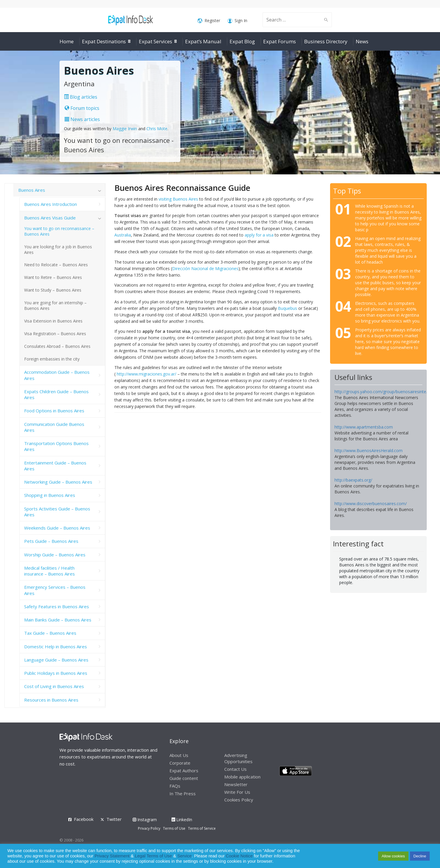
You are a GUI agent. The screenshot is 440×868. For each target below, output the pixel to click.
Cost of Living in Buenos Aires (54, 686)
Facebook (84, 819)
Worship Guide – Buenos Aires (55, 555)
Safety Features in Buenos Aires (57, 606)
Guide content (184, 778)
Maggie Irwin (125, 129)
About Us (179, 755)
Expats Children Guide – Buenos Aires (56, 394)
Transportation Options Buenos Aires (56, 446)
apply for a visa (259, 235)
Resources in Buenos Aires (51, 700)
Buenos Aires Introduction (51, 204)
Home (67, 41)
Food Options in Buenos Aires (54, 411)
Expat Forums (280, 41)
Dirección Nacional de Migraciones (205, 268)
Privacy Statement (112, 856)
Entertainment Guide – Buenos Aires (55, 466)
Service (185, 856)
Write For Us (237, 792)
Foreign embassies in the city (52, 359)
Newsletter (236, 784)
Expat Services (155, 41)
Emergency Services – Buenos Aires (55, 590)
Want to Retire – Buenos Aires (53, 277)
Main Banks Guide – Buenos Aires (58, 620)
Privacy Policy (149, 828)
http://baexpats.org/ (353, 480)
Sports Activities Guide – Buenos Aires (57, 512)
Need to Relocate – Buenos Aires (56, 265)
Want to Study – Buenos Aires (53, 290)
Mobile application (242, 777)
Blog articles (81, 97)
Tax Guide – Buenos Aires (50, 633)
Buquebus (287, 308)
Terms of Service (202, 828)
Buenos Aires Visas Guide (50, 218)
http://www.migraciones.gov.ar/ (146, 374)
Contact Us (235, 769)
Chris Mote (157, 129)
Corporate (180, 763)
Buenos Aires (32, 190)
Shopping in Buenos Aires (50, 495)
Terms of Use (174, 828)
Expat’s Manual (203, 41)
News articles (82, 119)
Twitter (114, 819)
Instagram (145, 820)
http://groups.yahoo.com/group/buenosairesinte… (382, 392)
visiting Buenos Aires (178, 199)
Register (209, 21)
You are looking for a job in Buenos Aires (58, 249)
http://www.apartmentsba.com (364, 427)
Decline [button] (420, 856)
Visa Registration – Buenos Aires (55, 334)
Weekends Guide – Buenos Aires (57, 528)
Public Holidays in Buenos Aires (56, 673)
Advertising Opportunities (238, 758)
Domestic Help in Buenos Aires (56, 647)
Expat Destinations (104, 41)
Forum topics (82, 108)
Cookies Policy (239, 800)
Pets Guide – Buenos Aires (51, 541)
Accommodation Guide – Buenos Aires (57, 375)
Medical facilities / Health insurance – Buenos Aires (50, 571)
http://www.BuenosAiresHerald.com (369, 450)
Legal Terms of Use (154, 856)
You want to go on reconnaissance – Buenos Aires (59, 231)
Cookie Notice (239, 856)
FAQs (175, 786)
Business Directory (326, 41)
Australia (123, 235)
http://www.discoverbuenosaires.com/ (371, 504)
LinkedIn (182, 820)
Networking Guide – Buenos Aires (58, 482)
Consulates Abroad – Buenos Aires (57, 346)
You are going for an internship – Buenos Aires (55, 305)
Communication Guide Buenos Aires (54, 427)
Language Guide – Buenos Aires (56, 660)
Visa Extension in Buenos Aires (53, 321)
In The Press (183, 793)
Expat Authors (184, 771)
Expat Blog (242, 41)
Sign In (237, 21)
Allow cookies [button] (393, 856)
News (362, 41)
